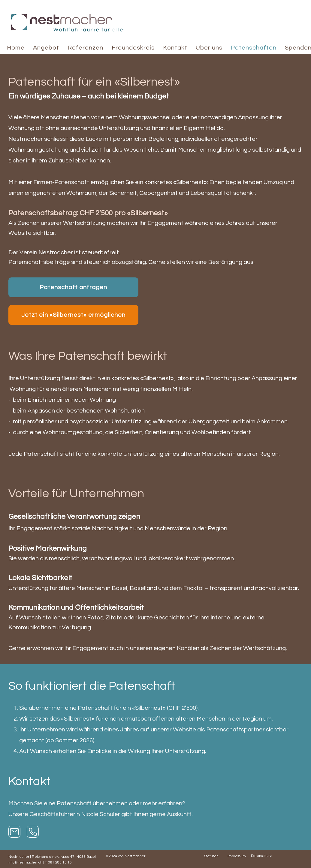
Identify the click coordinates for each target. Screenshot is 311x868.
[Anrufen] (33, 832)
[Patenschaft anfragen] (73, 287)
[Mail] (14, 832)
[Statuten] (216, 856)
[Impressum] (239, 856)
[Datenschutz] (263, 856)
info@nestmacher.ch (25, 862)
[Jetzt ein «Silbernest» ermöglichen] (73, 315)
